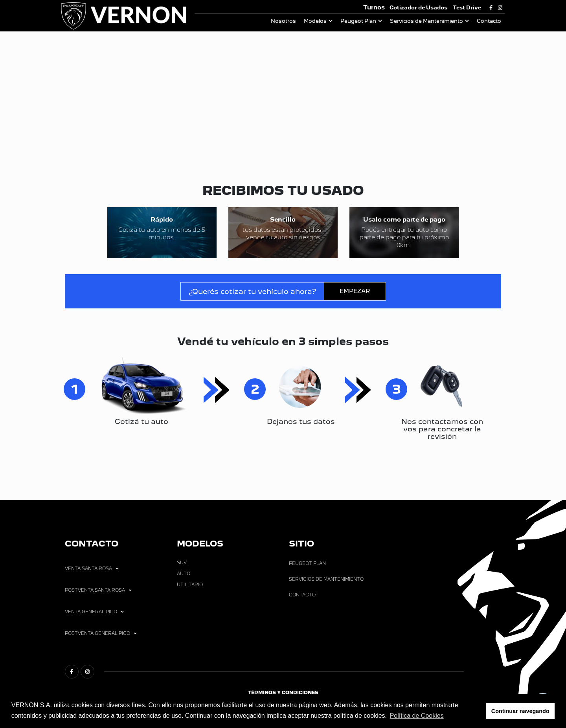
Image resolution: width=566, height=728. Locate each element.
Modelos (315, 21)
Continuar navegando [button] (520, 711)
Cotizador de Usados (418, 8)
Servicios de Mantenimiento (426, 21)
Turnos (374, 7)
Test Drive (467, 8)
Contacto (489, 21)
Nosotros (283, 21)
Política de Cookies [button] (417, 716)
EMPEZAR (355, 300)
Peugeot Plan (358, 21)
